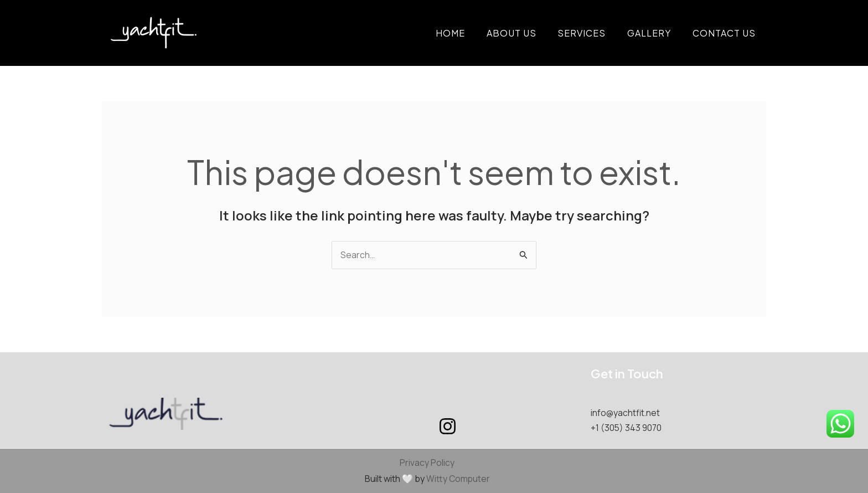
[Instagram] (448, 427)
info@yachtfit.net (626, 413)
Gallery (655, 33)
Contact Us (726, 33)
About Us (524, 33)
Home (467, 33)
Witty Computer (458, 479)
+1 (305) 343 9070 (627, 428)
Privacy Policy (427, 463)
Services (591, 33)
